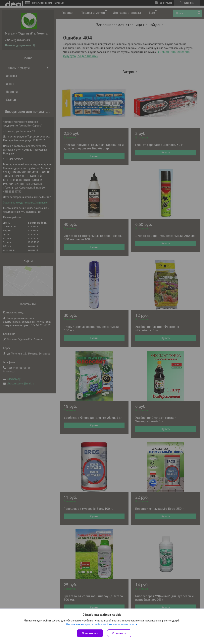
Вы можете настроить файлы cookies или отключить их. (101, 624)
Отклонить (119, 633)
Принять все (90, 633)
